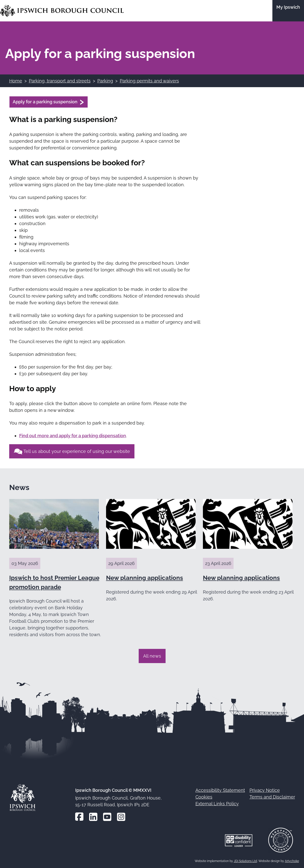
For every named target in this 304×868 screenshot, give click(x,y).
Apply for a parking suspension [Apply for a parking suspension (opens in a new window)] (45, 102)
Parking (105, 81)
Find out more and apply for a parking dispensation (73, 436)
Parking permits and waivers (149, 81)
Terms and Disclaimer (272, 797)
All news (152, 656)
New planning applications (145, 578)
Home (16, 81)
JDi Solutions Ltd (245, 861)
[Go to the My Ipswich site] (288, 11)
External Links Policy (217, 804)
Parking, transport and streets (60, 81)
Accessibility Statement (220, 790)
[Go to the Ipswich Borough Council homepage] (62, 11)
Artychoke (292, 861)
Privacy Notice (265, 790)
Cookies (204, 797)
